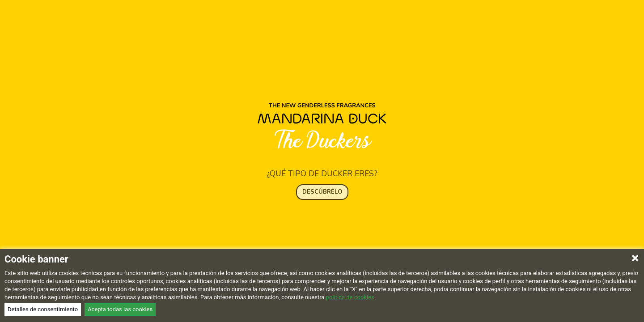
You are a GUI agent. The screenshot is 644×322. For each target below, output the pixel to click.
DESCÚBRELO (322, 181)
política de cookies (350, 297)
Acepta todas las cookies (120, 309)
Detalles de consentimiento (43, 309)
